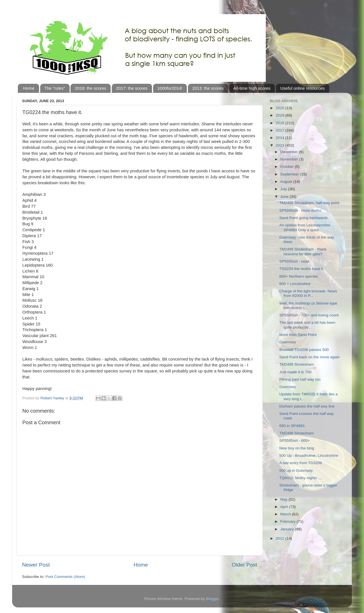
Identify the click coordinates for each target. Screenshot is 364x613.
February (288, 521)
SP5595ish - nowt (294, 261)
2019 (281, 115)
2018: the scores (90, 88)
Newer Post (36, 565)
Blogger (212, 599)
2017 (281, 130)
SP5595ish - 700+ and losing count (309, 315)
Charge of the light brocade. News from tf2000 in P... (308, 293)
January (288, 529)
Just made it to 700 (296, 372)
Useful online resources (302, 88)
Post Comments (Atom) (65, 577)
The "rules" (55, 88)
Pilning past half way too (300, 379)
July (284, 189)
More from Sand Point (298, 335)
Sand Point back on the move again (310, 357)
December (290, 152)
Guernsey (288, 342)
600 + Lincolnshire (295, 284)
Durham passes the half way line (307, 406)
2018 (281, 123)
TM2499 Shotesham (297, 364)
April (285, 507)
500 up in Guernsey (296, 471)
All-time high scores (252, 88)
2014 (281, 138)
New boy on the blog (297, 448)
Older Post (244, 565)
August (287, 182)
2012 (281, 538)
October (288, 167)
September (290, 174)
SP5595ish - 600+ (295, 441)
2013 (281, 145)
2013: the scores (208, 88)
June (285, 197)
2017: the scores (132, 88)
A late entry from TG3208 (301, 463)
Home (29, 88)
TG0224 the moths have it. (302, 269)
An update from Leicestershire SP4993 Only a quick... (305, 227)
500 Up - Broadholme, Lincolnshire (309, 456)
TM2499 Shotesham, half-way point (309, 203)
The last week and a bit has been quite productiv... (307, 325)
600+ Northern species (299, 276)
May (284, 499)
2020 (281, 108)
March (286, 514)
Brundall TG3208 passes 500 (304, 350)
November (290, 159)
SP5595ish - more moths (300, 210)
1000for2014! (170, 88)
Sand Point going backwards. (304, 218)
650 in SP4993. (292, 426)
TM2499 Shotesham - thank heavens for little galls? (303, 251)
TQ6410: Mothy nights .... (301, 478)
